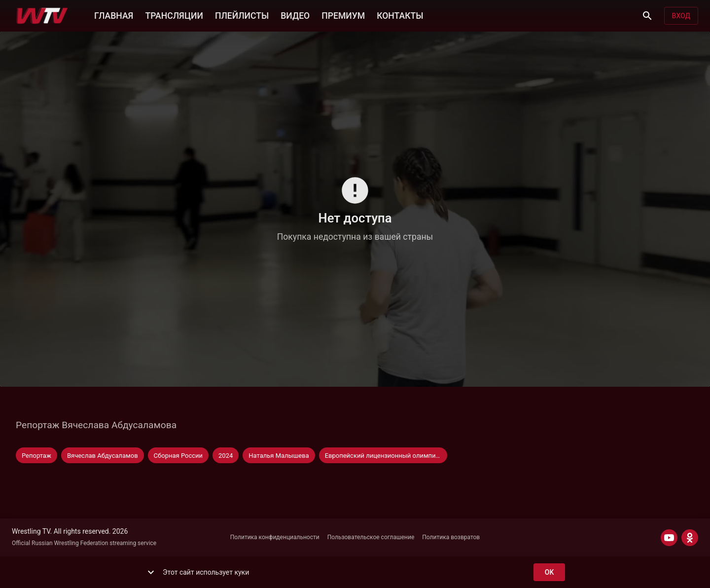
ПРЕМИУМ (343, 15)
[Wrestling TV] (42, 16)
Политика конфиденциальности (275, 537)
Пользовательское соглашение (371, 537)
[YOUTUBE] (669, 538)
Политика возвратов (451, 537)
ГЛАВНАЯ (114, 15)
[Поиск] (647, 16)
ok (549, 572)
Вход (681, 16)
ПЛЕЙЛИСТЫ (242, 15)
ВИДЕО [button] (295, 15)
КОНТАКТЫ (400, 15)
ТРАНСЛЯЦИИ (174, 15)
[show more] (151, 572)
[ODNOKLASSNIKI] (690, 538)
